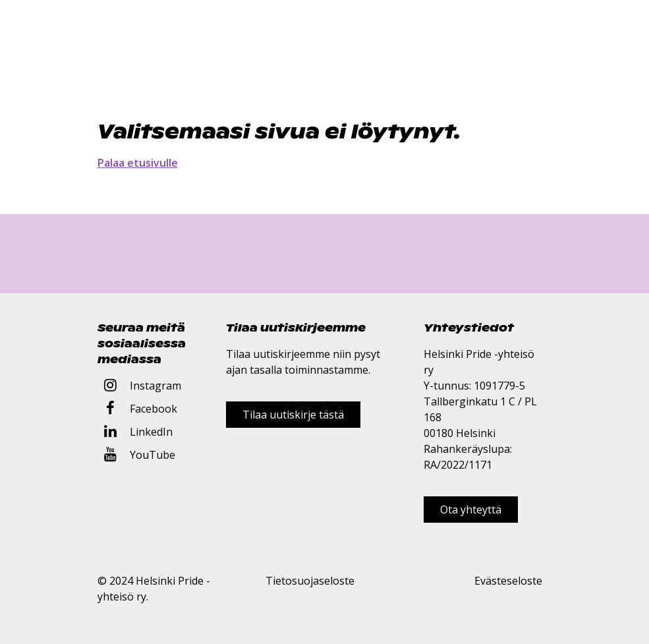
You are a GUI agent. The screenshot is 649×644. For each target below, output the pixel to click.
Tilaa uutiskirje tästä (293, 415)
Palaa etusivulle (138, 163)
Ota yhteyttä (471, 510)
